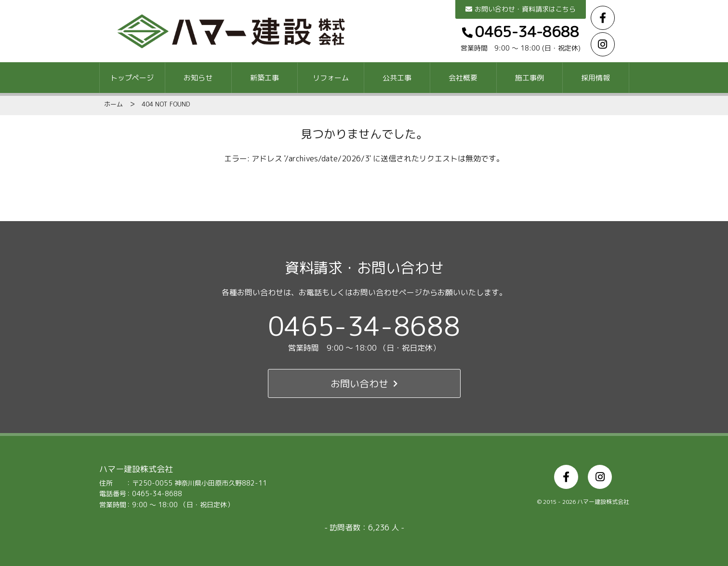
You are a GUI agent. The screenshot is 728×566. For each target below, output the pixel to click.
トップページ (132, 78)
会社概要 (463, 78)
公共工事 (397, 78)
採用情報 (596, 78)
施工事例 (529, 78)
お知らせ (198, 78)
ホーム (113, 104)
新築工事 (265, 78)
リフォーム (331, 78)
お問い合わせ (364, 383)
